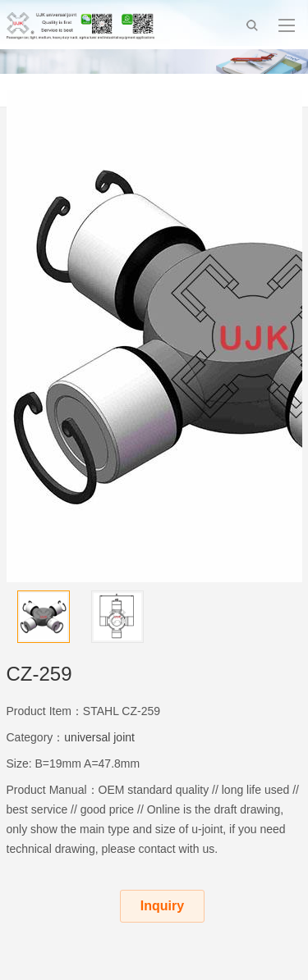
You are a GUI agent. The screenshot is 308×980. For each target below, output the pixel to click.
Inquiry (162, 906)
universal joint (99, 737)
